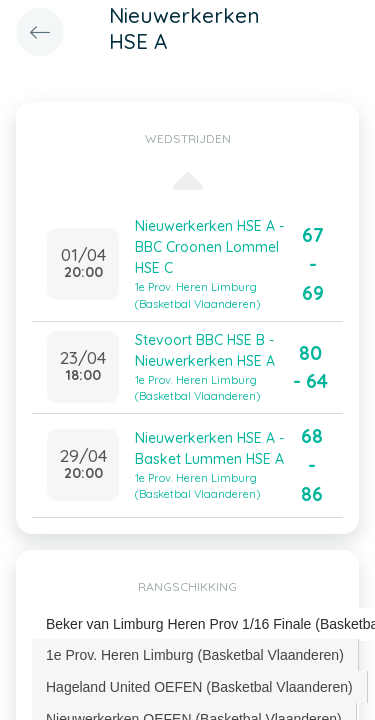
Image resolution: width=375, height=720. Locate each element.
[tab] (195, 655)
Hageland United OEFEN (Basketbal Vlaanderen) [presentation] (199, 687)
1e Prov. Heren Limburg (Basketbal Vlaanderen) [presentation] (195, 655)
